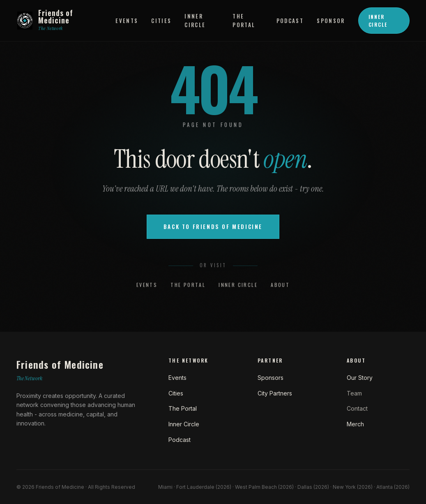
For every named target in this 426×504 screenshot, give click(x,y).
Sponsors (271, 378)
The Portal (244, 20)
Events (127, 21)
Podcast (290, 21)
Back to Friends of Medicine (213, 227)
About (280, 285)
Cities (161, 21)
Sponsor (331, 21)
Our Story (360, 378)
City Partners (275, 393)
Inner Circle (195, 20)
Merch (355, 424)
